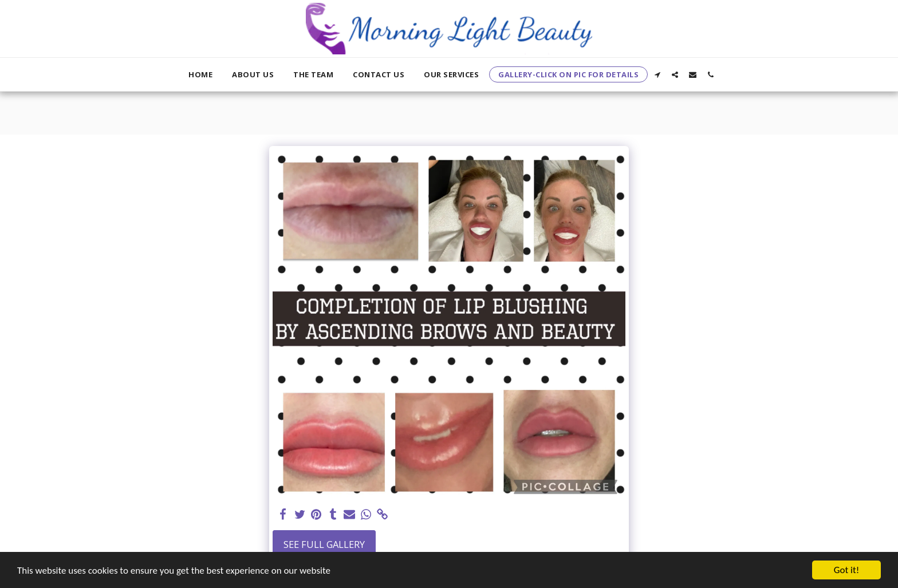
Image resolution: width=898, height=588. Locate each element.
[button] (657, 74)
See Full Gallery (324, 544)
